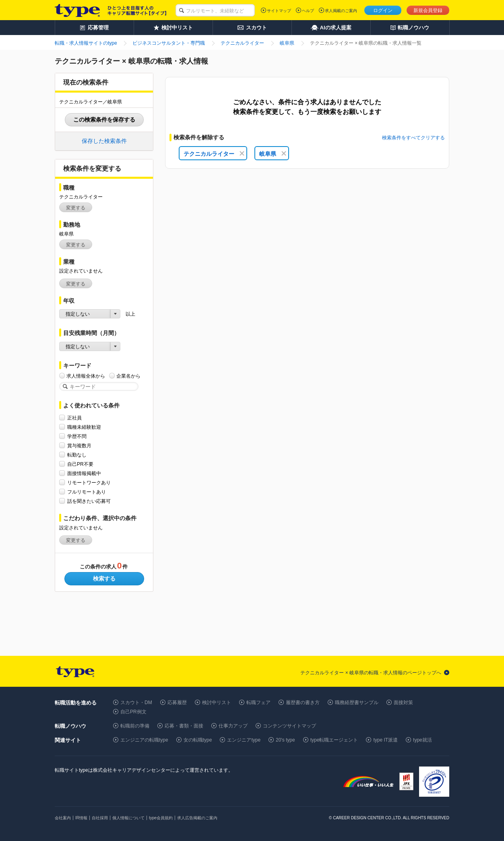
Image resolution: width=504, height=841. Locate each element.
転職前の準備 (135, 726)
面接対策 (403, 703)
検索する (104, 579)
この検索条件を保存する (104, 120)
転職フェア (258, 703)
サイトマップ (279, 11)
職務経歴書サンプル (357, 703)
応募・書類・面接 (184, 726)
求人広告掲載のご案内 (197, 818)
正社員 (74, 418)
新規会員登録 (428, 10)
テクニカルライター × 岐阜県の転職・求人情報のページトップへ (371, 673)
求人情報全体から (86, 376)
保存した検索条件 (104, 141)
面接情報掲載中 (84, 473)
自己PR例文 (133, 712)
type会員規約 (161, 818)
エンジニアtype (244, 740)
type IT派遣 (385, 740)
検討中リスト (217, 703)
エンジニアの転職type (144, 740)
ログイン (383, 10)
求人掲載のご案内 (341, 11)
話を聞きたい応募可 (89, 501)
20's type (285, 740)
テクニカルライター (214, 154)
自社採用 (100, 818)
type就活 (422, 740)
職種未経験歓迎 (84, 427)
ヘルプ (308, 11)
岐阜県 (273, 154)
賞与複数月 (79, 445)
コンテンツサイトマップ (289, 726)
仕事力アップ (233, 726)
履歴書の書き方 (303, 703)
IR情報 (81, 818)
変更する (76, 208)
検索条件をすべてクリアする (413, 138)
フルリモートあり (87, 492)
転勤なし (77, 455)
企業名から (128, 376)
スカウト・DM (136, 703)
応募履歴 (177, 703)
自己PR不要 (80, 464)
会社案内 (63, 818)
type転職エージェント (334, 740)
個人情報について (128, 818)
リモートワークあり (89, 482)
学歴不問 (77, 436)
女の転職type (198, 740)
